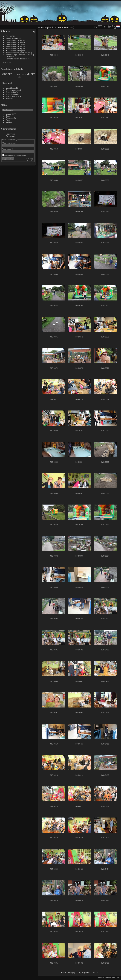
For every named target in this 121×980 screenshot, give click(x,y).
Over (8, 120)
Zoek (8, 116)
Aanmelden (11, 136)
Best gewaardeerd (13, 90)
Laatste (95, 972)
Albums (5, 31)
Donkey (17, 74)
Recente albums (13, 94)
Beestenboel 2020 (13, 51)
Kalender (10, 98)
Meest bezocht (12, 88)
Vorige (71, 972)
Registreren (11, 134)
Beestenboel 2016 (13, 42)
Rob (19, 77)
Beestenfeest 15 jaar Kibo (16, 53)
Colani (118, 977)
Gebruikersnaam (9, 143)
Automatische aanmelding (14, 155)
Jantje (24, 74)
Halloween (10, 57)
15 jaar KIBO (11, 38)
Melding (9, 122)
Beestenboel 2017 (13, 44)
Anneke (7, 74)
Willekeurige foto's (13, 96)
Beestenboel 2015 (13, 40)
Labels (9, 114)
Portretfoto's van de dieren (17, 59)
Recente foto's (12, 92)
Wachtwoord (7, 149)
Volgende (86, 972)
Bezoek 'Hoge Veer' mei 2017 (18, 55)
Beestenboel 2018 (13, 46)
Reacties (9, 118)
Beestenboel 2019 (13, 48)
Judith (31, 74)
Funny (8, 36)
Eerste (64, 972)
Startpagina (45, 27)
